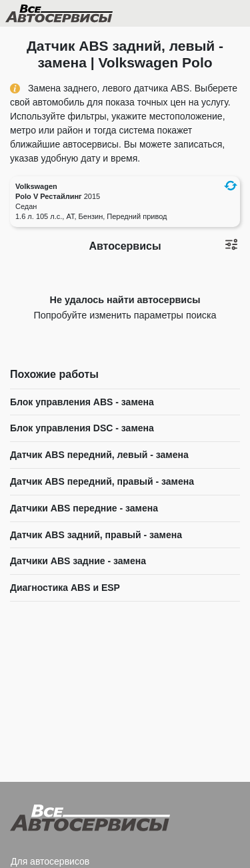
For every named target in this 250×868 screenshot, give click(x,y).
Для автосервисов (50, 861)
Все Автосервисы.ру (82, 16)
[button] (231, 186)
